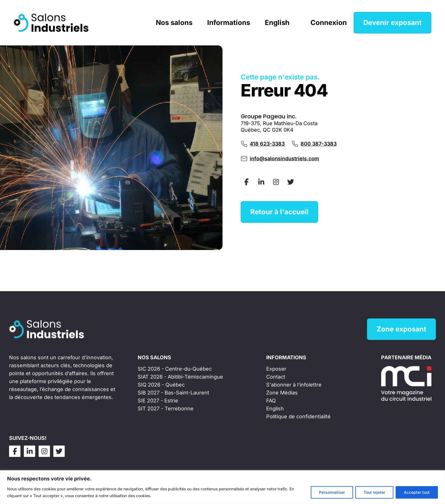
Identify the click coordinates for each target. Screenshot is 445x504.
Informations (229, 23)
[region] (222, 487)
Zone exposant (401, 329)
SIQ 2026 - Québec (161, 385)
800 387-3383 (319, 144)
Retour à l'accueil (279, 212)
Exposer (276, 369)
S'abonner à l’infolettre (294, 385)
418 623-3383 (267, 144)
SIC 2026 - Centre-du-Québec (175, 369)
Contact (276, 377)
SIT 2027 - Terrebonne (166, 409)
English (277, 23)
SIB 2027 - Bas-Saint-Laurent (173, 393)
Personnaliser (332, 492)
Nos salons (174, 23)
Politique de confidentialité (298, 416)
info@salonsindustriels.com (284, 158)
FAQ (271, 401)
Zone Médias (282, 393)
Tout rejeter (374, 492)
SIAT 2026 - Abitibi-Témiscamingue (180, 377)
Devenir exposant (392, 23)
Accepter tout (417, 492)
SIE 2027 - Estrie (158, 401)
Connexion (329, 23)
